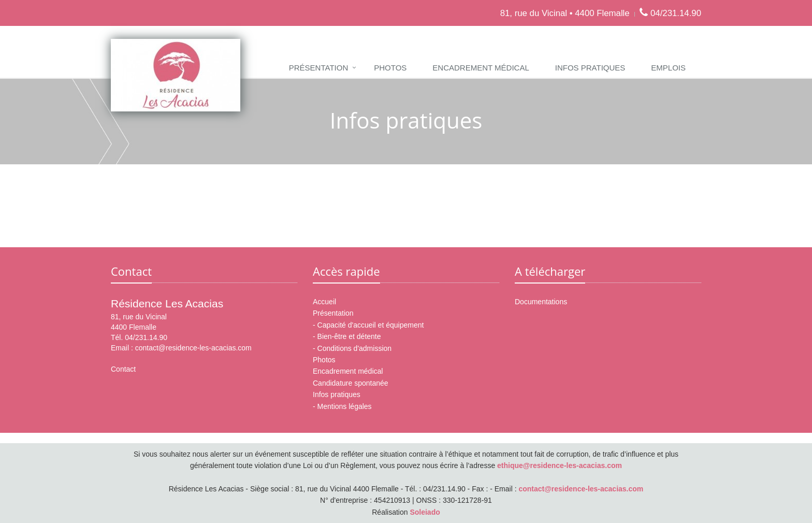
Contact (123, 369)
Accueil (324, 302)
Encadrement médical (481, 68)
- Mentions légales (342, 406)
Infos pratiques (590, 68)
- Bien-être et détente (347, 336)
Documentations (541, 302)
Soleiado (425, 512)
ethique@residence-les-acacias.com (560, 465)
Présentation (318, 68)
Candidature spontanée (351, 383)
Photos (390, 68)
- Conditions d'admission (352, 348)
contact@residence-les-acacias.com (193, 348)
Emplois (668, 68)
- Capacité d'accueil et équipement (368, 325)
